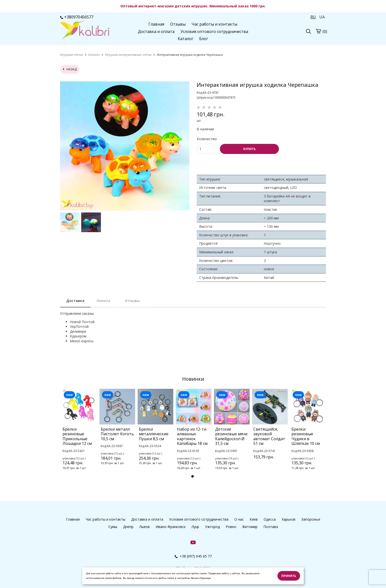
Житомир (250, 527)
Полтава (271, 527)
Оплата (103, 301)
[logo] (85, 31)
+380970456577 (77, 17)
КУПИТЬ (249, 149)
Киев (254, 519)
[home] (72, 55)
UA (322, 17)
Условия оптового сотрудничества (214, 31)
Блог (204, 39)
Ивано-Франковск (171, 527)
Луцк (195, 527)
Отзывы (178, 24)
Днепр (128, 527)
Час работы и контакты (214, 24)
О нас (239, 519)
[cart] (318, 31)
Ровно (231, 527)
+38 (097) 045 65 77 (193, 556)
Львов (145, 527)
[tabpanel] (79, 436)
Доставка (75, 301)
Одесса (270, 519)
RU (313, 17)
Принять (289, 576)
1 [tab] (193, 476)
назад (70, 69)
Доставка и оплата (156, 31)
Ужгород (212, 527)
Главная (156, 24)
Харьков (289, 519)
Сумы (113, 527)
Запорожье (311, 519)
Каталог (185, 39)
